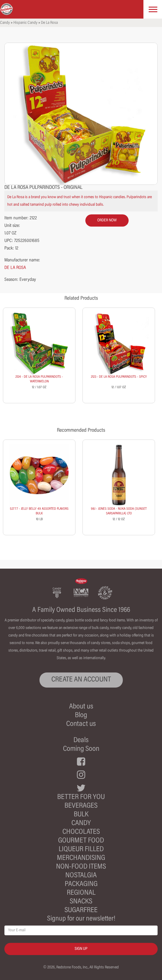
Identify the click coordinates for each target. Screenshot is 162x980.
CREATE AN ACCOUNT (81, 680)
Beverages (81, 806)
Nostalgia (81, 876)
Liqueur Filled (81, 850)
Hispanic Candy (25, 23)
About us (81, 707)
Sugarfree (81, 911)
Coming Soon (81, 749)
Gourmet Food (81, 841)
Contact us (81, 724)
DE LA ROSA (15, 268)
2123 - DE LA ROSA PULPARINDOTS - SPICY (119, 377)
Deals (81, 741)
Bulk (81, 815)
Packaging (81, 884)
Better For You (81, 797)
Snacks (81, 902)
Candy (5, 23)
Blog (81, 716)
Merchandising (81, 858)
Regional (81, 893)
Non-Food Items (81, 867)
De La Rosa (49, 23)
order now (107, 220)
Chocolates (81, 832)
